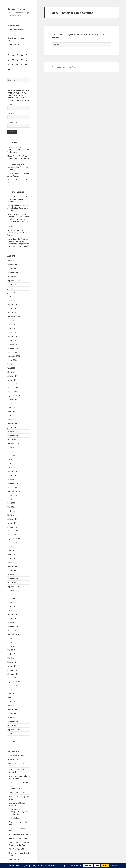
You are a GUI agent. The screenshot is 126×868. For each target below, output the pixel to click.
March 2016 (12, 706)
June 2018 (11, 598)
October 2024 (12, 312)
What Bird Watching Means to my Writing (18, 233)
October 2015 (12, 726)
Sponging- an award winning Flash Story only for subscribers (18, 812)
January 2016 (12, 714)
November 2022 (13, 388)
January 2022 (12, 428)
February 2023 (13, 376)
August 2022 (12, 400)
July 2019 (11, 547)
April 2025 (11, 296)
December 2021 (13, 432)
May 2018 (11, 602)
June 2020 (11, 503)
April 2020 (11, 511)
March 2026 (12, 261)
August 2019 (12, 543)
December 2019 (13, 527)
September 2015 (14, 730)
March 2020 (12, 515)
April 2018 (11, 606)
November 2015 (13, 722)
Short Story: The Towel (18, 793)
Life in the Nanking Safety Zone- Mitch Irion (19, 199)
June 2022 (11, 408)
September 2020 (14, 491)
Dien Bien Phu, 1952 (17, 849)
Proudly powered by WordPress (64, 67)
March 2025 (12, 300)
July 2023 (11, 364)
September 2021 (14, 443)
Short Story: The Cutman (18, 782)
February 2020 (13, 519)
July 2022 (11, 404)
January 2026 (12, 269)
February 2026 (13, 265)
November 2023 (13, 348)
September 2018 (14, 587)
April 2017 (11, 654)
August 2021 (12, 447)
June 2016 (11, 694)
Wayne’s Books (13, 34)
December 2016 (13, 670)
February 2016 (13, 710)
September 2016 (14, 682)
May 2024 (11, 324)
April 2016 (11, 702)
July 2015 (11, 737)
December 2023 (13, 344)
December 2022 (13, 384)
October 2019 (12, 535)
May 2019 (11, 555)
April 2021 (11, 463)
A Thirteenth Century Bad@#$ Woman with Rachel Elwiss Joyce (18, 150)
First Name (12, 105)
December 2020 (13, 479)
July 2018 (11, 594)
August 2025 (12, 285)
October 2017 (12, 630)
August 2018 (12, 590)
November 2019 (13, 531)
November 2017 (13, 626)
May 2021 (11, 459)
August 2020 (12, 495)
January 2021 (12, 475)
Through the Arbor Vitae (18, 839)
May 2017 (11, 650)
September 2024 (14, 316)
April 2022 (11, 416)
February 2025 (13, 304)
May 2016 (11, 698)
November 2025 (13, 273)
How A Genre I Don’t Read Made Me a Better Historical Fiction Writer (18, 158)
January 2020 (12, 523)
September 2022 (14, 396)
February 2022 (13, 424)
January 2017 (12, 666)
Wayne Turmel (17, 9)
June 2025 (11, 293)
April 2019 (11, 559)
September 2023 (14, 356)
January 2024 (12, 340)
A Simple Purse (15, 818)
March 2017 (12, 658)
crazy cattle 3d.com (15, 197)
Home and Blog (13, 26)
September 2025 (14, 281)
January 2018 (12, 618)
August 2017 (12, 638)
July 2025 (11, 289)
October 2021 (12, 440)
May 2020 (11, 507)
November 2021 (13, 436)
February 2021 (13, 471)
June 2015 (11, 741)
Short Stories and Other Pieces (16, 39)
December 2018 (13, 575)
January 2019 (12, 571)
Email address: (13, 122)
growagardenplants (15, 206)
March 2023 (12, 372)
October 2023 (12, 352)
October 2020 (12, 487)
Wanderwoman (13, 230)
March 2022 (12, 420)
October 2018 (12, 583)
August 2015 (12, 734)
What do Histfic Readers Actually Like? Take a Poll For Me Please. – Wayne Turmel (19, 217)
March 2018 (12, 610)
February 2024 (13, 336)
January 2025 (12, 308)
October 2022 (12, 392)
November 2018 (13, 579)
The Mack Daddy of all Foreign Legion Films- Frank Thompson (18, 167)
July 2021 (11, 451)
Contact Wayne (13, 44)
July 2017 (11, 642)
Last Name (11, 114)
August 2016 (12, 686)
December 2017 (13, 622)
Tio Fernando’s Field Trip (18, 835)
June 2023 (11, 368)
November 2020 (13, 483)
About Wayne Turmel (16, 30)
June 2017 (11, 646)
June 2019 (11, 551)
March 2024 (12, 332)
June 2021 (11, 455)
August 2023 (12, 360)
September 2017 (14, 634)
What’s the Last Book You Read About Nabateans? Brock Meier (18, 224)
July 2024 (11, 320)
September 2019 (14, 539)
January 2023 (12, 380)
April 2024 (11, 328)
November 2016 (13, 674)
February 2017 (13, 662)
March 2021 (12, 467)
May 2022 (11, 412)
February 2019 (13, 567)
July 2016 (11, 690)
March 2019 (12, 563)
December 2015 (13, 718)
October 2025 (12, 277)
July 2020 (11, 499)
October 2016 (12, 678)
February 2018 (13, 614)
